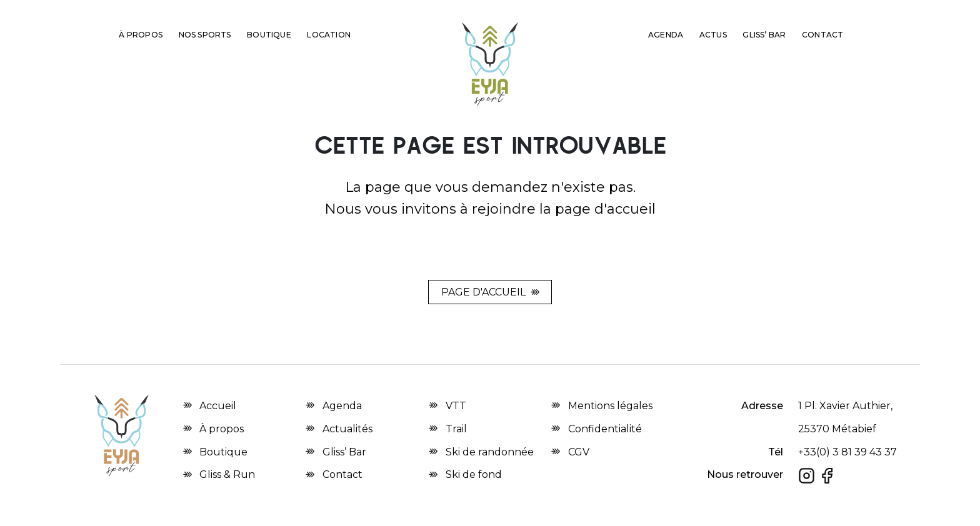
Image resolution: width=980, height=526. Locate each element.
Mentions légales (610, 406)
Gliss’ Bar (764, 35)
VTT (456, 406)
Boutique (269, 35)
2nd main (389, 33)
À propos (141, 35)
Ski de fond (474, 474)
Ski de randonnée (490, 452)
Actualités (347, 429)
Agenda (666, 35)
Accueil (218, 406)
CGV (579, 452)
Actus (713, 35)
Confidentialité (605, 429)
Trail (456, 429)
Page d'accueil (483, 292)
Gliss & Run (601, 35)
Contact (822, 35)
